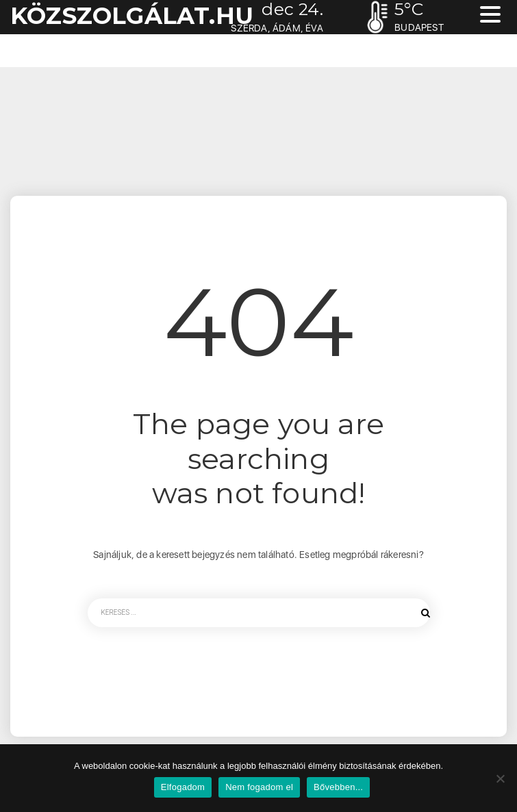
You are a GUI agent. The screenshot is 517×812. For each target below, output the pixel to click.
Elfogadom (183, 787)
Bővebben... (338, 787)
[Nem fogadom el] (500, 778)
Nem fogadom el (259, 787)
